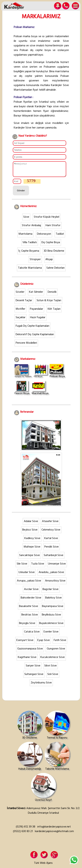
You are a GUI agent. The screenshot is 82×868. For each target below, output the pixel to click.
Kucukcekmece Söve (53, 660)
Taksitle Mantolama (30, 271)
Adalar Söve (31, 524)
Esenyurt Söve (25, 643)
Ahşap (49, 262)
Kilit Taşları (54, 312)
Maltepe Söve (32, 549)
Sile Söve (22, 566)
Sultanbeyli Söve (54, 558)
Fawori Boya (22, 391)
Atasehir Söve (50, 524)
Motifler (20, 312)
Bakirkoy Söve (53, 600)
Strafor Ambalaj (31, 228)
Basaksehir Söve (29, 609)
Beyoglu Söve (27, 626)
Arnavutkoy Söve (55, 583)
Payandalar (36, 312)
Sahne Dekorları (55, 271)
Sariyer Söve (33, 668)
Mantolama (25, 237)
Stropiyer (35, 262)
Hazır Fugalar (38, 320)
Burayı (17, 116)
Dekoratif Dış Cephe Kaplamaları (35, 337)
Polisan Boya (57, 374)
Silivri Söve (51, 668)
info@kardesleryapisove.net (54, 829)
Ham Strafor (53, 228)
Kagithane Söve (27, 660)
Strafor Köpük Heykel (47, 220)
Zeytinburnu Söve (41, 685)
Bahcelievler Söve (31, 600)
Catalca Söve (32, 634)
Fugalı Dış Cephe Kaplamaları (32, 329)
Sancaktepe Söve (30, 558)
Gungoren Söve (56, 651)
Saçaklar (21, 320)
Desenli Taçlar (24, 303)
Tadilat (60, 237)
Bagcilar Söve (51, 592)
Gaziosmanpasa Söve (30, 651)
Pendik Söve (51, 549)
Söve (26, 220)
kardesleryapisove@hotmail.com (54, 834)
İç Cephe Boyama (29, 254)
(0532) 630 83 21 (23, 834)
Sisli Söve (53, 677)
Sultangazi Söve (34, 677)
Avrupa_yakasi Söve (29, 583)
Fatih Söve (60, 643)
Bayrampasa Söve (53, 609)
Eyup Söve (44, 643)
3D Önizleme (30, 728)
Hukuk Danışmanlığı (30, 759)
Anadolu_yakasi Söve (51, 575)
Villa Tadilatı (30, 245)
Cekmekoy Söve (51, 532)
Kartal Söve (51, 541)
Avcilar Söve (31, 592)
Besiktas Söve (30, 617)
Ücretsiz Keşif (43, 790)
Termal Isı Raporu (57, 728)
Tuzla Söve (38, 566)
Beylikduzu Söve (51, 617)
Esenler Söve (51, 634)
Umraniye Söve (57, 566)
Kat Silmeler (36, 295)
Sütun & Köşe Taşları (49, 303)
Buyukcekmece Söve (51, 626)
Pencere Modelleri (26, 346)
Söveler (20, 295)
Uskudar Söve (27, 575)
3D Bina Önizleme (54, 254)
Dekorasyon (44, 237)
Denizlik (52, 295)
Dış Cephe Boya (51, 245)
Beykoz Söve (30, 532)
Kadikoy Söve (32, 541)
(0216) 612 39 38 (26, 829)
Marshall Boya (40, 391)
